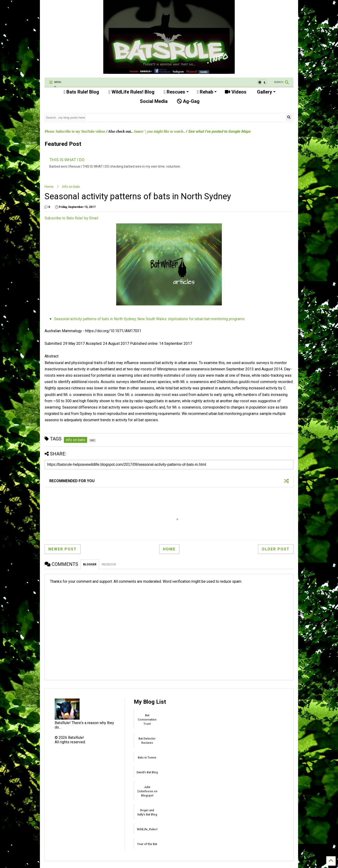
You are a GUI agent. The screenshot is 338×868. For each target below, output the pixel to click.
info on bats (71, 187)
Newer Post (63, 549)
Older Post (276, 549)
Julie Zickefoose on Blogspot (147, 791)
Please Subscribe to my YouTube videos (75, 131)
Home (49, 187)
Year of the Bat (147, 844)
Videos (236, 92)
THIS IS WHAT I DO (67, 160)
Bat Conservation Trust (147, 720)
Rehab (207, 92)
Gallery (266, 92)
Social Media (153, 101)
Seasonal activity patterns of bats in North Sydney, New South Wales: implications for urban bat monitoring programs (149, 319)
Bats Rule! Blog (81, 92)
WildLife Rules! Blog (131, 92)
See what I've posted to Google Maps (219, 131)
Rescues (176, 92)
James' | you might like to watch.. (159, 131)
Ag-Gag (188, 101)
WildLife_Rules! (147, 829)
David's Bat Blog (147, 772)
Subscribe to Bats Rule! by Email (71, 218)
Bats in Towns (147, 758)
